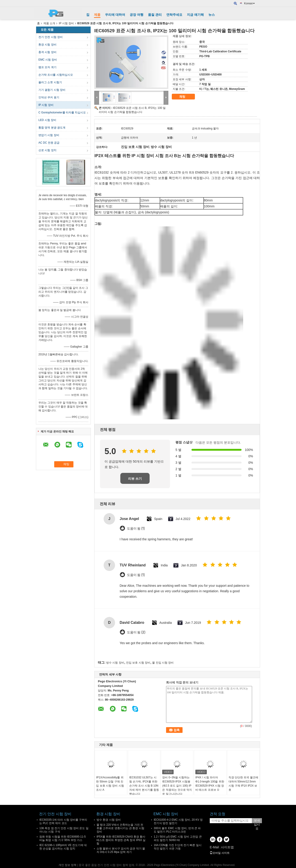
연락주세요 (174, 15)
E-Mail (214, 847)
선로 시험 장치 (47, 150)
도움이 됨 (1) (136, 529)
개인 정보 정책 (68, 865)
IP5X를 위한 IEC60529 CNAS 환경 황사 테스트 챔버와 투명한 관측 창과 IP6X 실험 (121, 840)
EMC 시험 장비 (48, 60)
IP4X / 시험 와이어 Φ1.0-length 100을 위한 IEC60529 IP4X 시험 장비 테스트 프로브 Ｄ (210, 784)
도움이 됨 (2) (136, 632)
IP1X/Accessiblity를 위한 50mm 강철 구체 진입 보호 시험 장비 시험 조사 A (110, 784)
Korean (249, 3)
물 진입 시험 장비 (163, 663)
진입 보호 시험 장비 (138, 663)
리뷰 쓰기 (135, 479)
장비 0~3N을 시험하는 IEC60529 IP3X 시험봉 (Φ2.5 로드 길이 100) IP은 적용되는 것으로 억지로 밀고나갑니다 (177, 786)
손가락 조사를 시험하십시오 (56, 75)
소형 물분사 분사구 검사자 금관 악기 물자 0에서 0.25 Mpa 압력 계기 (121, 850)
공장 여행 (137, 15)
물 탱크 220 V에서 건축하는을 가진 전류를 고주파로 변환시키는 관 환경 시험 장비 (120, 828)
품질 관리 (155, 15)
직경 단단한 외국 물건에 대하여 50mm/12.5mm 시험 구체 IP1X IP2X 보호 (243, 784)
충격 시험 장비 (47, 52)
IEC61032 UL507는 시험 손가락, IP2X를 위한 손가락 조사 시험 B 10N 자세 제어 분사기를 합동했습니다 (144, 786)
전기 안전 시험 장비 (51, 37)
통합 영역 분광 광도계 (52, 128)
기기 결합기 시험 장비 (52, 90)
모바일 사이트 (220, 853)
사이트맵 (227, 847)
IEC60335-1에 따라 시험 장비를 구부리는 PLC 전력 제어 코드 (63, 821)
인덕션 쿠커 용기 (49, 97)
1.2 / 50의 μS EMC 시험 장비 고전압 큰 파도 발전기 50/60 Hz (178, 838)
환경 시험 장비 (47, 45)
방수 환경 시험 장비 (109, 820)
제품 (97, 15)
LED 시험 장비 (47, 120)
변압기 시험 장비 (49, 135)
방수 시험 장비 (115, 663)
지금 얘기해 (195, 15)
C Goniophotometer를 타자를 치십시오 (62, 113)
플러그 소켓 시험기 (50, 82)
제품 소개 (49, 23)
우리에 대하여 (115, 15)
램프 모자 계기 (47, 67)
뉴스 (212, 15)
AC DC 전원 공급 (49, 143)
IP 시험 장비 (66, 23)
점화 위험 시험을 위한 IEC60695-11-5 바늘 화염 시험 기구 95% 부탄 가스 (63, 838)
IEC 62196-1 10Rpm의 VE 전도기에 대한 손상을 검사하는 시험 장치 (63, 847)
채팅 (186, 97)
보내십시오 (257, 821)
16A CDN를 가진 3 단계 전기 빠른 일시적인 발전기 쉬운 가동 (178, 847)
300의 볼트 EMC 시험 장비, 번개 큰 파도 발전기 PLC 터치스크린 (177, 830)
